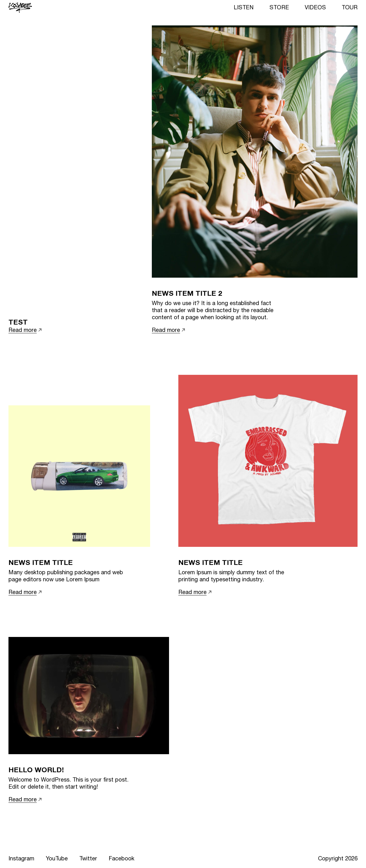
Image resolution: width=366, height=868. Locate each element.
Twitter (88, 858)
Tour (350, 7)
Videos (315, 7)
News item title (41, 562)
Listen (244, 7)
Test (18, 322)
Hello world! (36, 770)
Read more (23, 330)
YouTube (57, 858)
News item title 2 (187, 293)
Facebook (121, 858)
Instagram (21, 858)
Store (279, 7)
